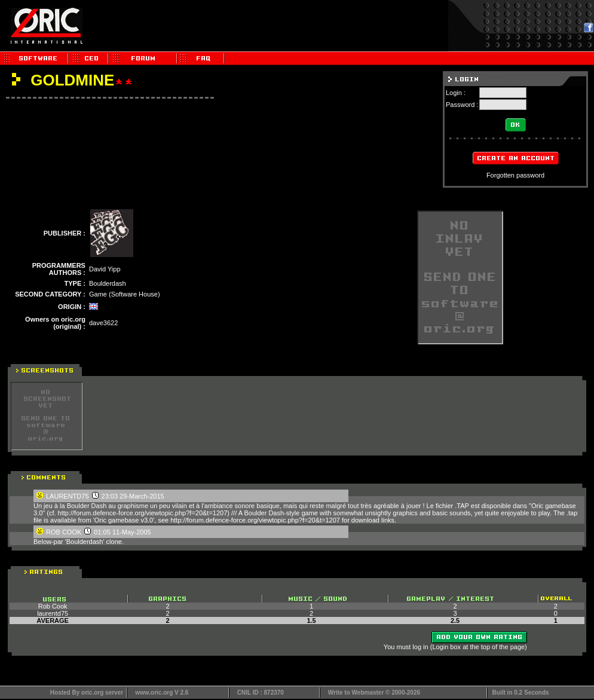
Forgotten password (515, 175)
